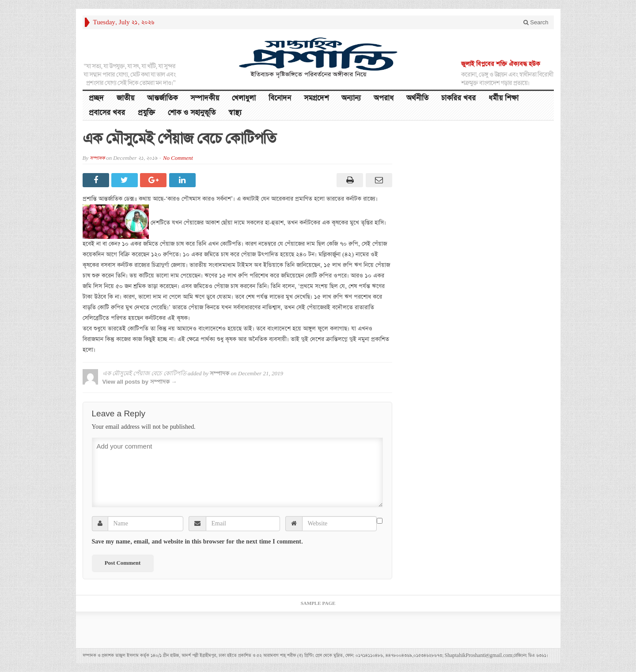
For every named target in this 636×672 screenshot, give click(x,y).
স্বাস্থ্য (235, 113)
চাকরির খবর (458, 98)
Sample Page (318, 604)
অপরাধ (384, 98)
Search (536, 22)
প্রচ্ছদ (96, 98)
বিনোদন (280, 98)
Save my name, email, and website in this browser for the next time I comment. (197, 542)
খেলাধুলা (244, 98)
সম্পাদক (97, 158)
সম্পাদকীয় (205, 98)
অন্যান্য (351, 98)
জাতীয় (125, 98)
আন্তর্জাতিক (162, 98)
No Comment (178, 158)
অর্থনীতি (417, 98)
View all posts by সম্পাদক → (140, 382)
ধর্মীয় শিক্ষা (503, 98)
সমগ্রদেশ (316, 98)
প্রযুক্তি (146, 113)
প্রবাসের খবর (107, 113)
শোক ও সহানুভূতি (192, 113)
